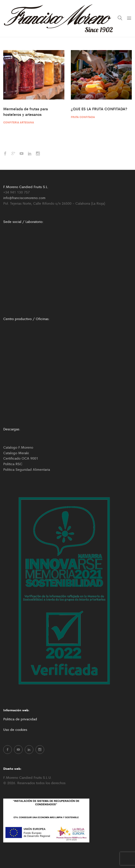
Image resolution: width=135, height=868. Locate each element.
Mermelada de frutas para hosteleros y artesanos (26, 112)
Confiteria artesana (19, 122)
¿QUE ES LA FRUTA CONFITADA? (99, 109)
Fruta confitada (83, 117)
